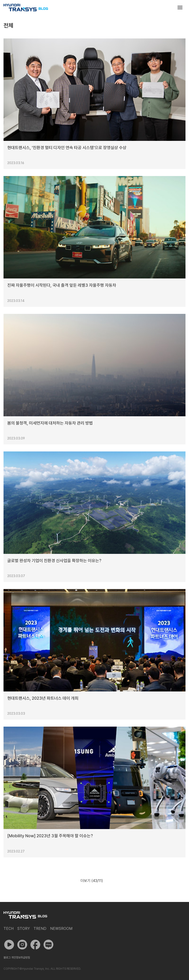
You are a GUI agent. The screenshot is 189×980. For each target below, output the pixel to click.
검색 (169, 8)
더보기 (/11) (92, 881)
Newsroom (61, 929)
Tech (9, 929)
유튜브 (9, 945)
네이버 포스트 (48, 945)
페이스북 (35, 945)
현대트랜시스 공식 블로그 (26, 8)
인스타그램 (22, 945)
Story (24, 929)
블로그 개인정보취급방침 (17, 957)
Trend (40, 929)
